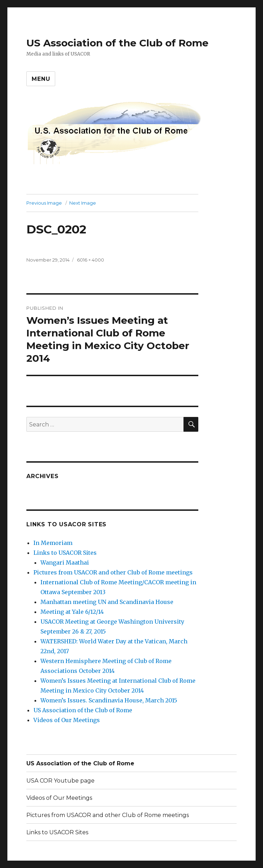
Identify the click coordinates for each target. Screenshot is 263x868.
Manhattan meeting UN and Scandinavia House (107, 602)
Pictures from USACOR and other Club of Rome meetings (113, 572)
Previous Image (44, 203)
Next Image (83, 203)
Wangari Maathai (65, 562)
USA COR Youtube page (60, 781)
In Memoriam (53, 543)
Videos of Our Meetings (67, 720)
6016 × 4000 (91, 260)
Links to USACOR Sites (65, 553)
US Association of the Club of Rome (117, 43)
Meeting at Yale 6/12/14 (72, 612)
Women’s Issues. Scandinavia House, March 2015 (109, 700)
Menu (41, 79)
